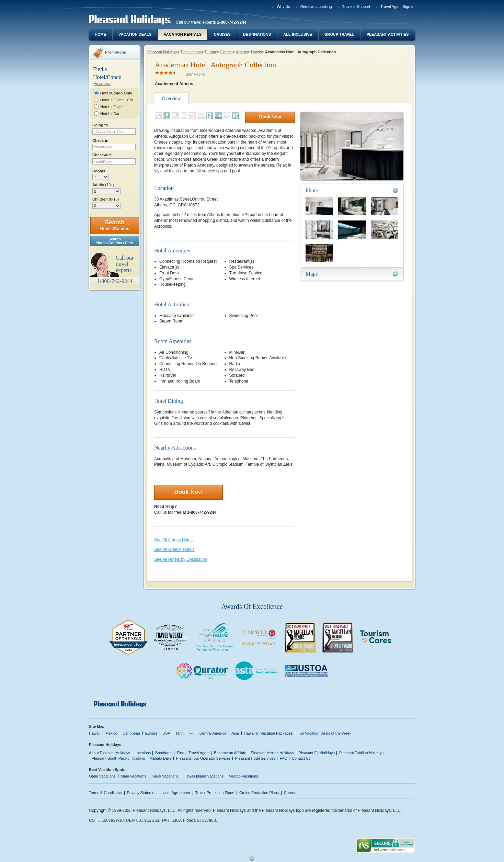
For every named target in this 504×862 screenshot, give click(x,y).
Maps (312, 274)
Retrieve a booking (316, 7)
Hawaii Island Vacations (204, 776)
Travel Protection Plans (215, 793)
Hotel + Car (110, 114)
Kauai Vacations (165, 776)
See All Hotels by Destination (181, 559)
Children (106, 199)
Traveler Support (356, 7)
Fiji (192, 733)
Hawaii (95, 733)
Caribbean (131, 733)
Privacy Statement (142, 793)
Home (100, 34)
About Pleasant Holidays (110, 753)
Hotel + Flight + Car (117, 100)
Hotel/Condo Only (116, 93)
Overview (171, 98)
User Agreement (176, 793)
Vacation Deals (135, 34)
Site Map (97, 726)
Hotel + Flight (111, 107)
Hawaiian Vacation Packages (268, 733)
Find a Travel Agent (193, 753)
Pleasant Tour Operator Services (203, 758)
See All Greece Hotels (174, 549)
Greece (227, 52)
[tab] (352, 190)
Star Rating (195, 74)
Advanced (102, 83)
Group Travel (339, 34)
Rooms (99, 171)
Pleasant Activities (388, 34)
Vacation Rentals (183, 34)
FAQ (284, 758)
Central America (213, 733)
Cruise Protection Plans (259, 793)
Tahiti (180, 733)
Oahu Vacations (102, 776)
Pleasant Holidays (162, 52)
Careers (291, 793)
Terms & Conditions (105, 793)
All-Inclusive (298, 34)
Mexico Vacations (243, 776)
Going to (100, 125)
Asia (235, 733)
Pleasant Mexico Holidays (272, 753)
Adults (103, 185)
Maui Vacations (134, 776)
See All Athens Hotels (174, 540)
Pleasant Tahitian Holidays (361, 753)
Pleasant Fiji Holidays (317, 753)
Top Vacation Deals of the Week (324, 733)
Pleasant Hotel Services (255, 758)
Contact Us (301, 758)
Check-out (102, 155)
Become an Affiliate (230, 753)
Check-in (100, 140)
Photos (313, 190)
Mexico (111, 733)
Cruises (222, 34)
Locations (143, 753)
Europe (211, 52)
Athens (242, 52)
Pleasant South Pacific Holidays (118, 758)
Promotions (116, 52)
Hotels (256, 52)
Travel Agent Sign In (397, 7)
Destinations (257, 34)
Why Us (283, 7)
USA (166, 733)
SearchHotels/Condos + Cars (115, 241)
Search (115, 225)
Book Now (270, 117)
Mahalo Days (161, 758)
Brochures (164, 753)
